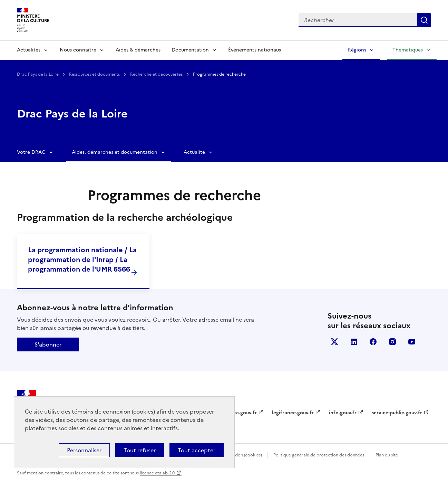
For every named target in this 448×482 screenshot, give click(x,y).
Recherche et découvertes (157, 74)
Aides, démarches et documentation (115, 152)
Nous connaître (78, 50)
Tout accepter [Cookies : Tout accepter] (197, 450)
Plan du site (387, 455)
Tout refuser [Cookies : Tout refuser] (140, 450)
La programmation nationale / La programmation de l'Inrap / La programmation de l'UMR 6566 (82, 259)
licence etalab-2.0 (157, 473)
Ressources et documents (95, 74)
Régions (357, 50)
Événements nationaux (255, 50)
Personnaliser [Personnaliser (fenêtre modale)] (84, 450)
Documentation (190, 50)
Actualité (194, 152)
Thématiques (408, 50)
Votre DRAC (31, 152)
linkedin (354, 342)
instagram (392, 342)
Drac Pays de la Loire (38, 74)
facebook (373, 342)
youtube (412, 342)
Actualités (29, 50)
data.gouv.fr (242, 413)
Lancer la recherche (424, 20)
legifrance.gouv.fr (293, 413)
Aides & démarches (138, 50)
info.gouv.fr (343, 413)
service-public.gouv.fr (397, 413)
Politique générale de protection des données (319, 455)
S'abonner (48, 344)
